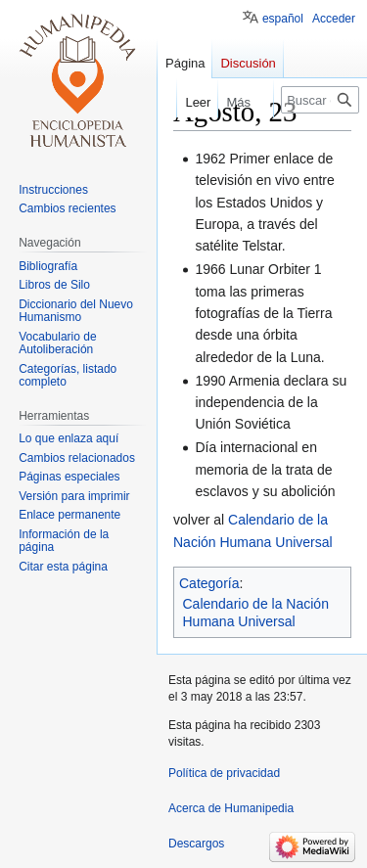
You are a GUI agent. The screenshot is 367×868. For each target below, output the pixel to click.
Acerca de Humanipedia (231, 808)
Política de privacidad (224, 773)
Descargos (196, 844)
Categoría (209, 583)
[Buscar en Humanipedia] (320, 100)
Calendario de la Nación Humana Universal (256, 613)
